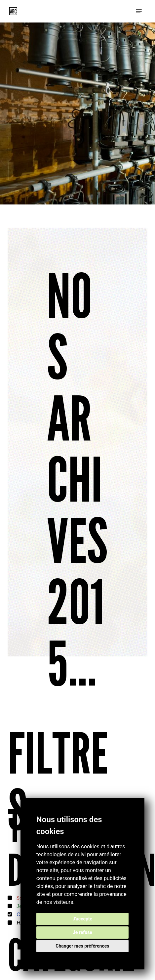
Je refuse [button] (82, 932)
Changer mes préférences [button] (82, 946)
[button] (139, 11)
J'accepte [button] (83, 919)
